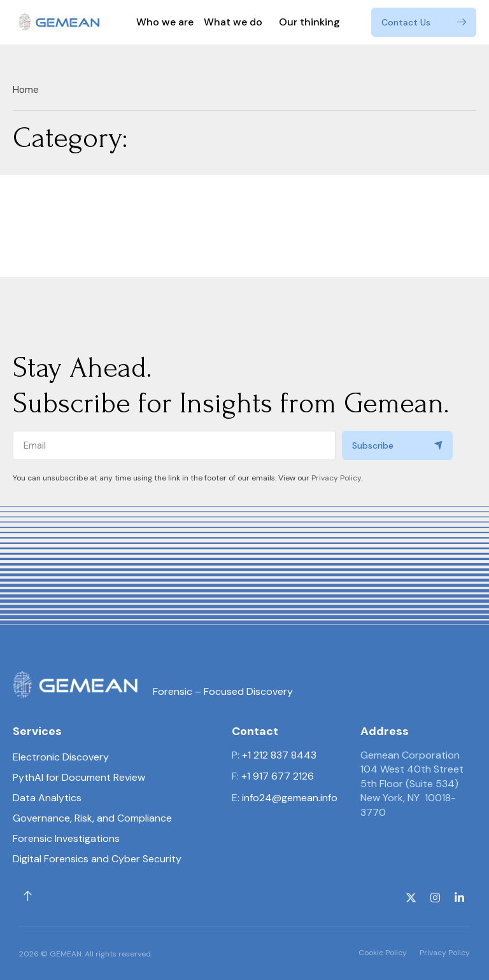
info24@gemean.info (290, 798)
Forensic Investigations (66, 838)
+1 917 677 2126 (278, 776)
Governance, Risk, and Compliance (92, 818)
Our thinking (309, 22)
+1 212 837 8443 (279, 755)
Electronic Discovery (61, 757)
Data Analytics (47, 798)
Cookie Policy (383, 953)
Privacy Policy (336, 478)
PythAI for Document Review (79, 777)
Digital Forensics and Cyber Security (97, 859)
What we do (236, 22)
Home (26, 90)
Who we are (165, 22)
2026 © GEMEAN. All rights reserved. (86, 954)
